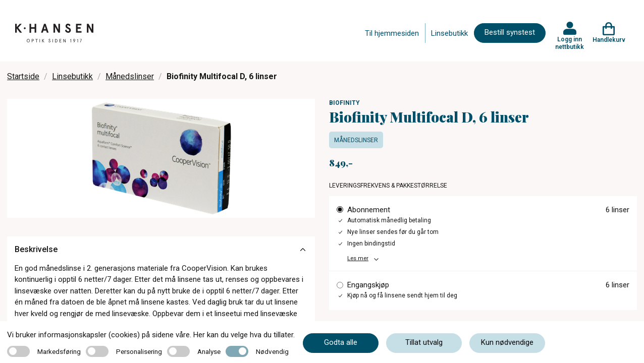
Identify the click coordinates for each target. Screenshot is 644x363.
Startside (23, 76)
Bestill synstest (510, 32)
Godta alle (341, 342)
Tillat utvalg (424, 342)
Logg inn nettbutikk (570, 43)
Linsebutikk (449, 33)
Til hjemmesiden (392, 33)
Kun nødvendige (507, 342)
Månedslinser (130, 76)
